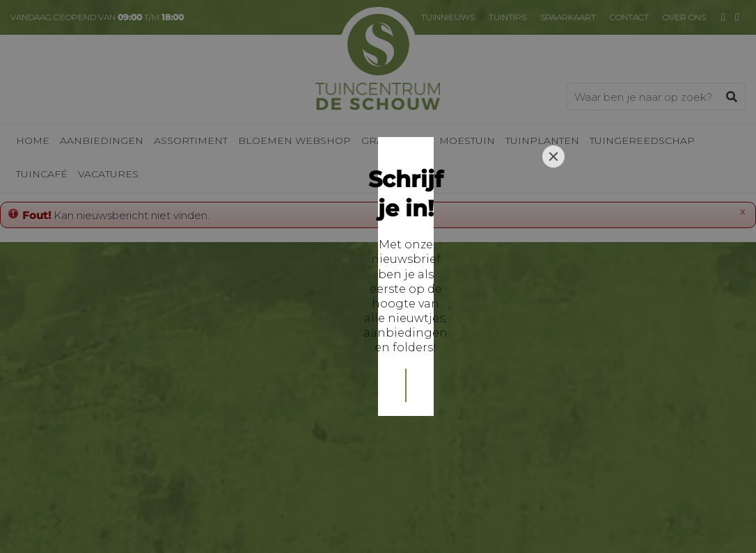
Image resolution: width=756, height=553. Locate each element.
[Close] (553, 179)
